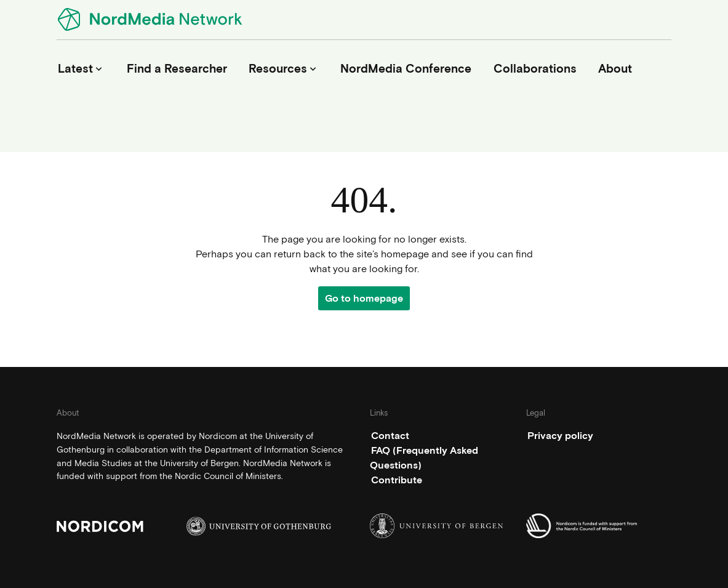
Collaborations (535, 69)
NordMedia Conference (406, 69)
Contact (390, 436)
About (615, 69)
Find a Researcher (177, 69)
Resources (284, 69)
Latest (81, 69)
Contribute (397, 480)
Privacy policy (560, 436)
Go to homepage (364, 298)
